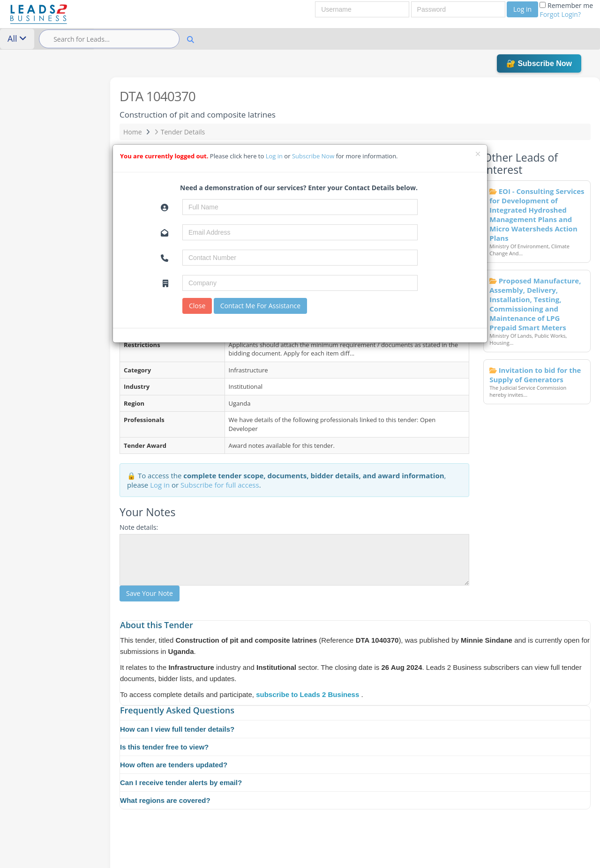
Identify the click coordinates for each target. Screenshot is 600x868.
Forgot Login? (560, 14)
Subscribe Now (314, 156)
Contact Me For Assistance (260, 306)
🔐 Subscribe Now (539, 63)
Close (197, 306)
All (17, 38)
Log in (522, 9)
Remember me (566, 10)
